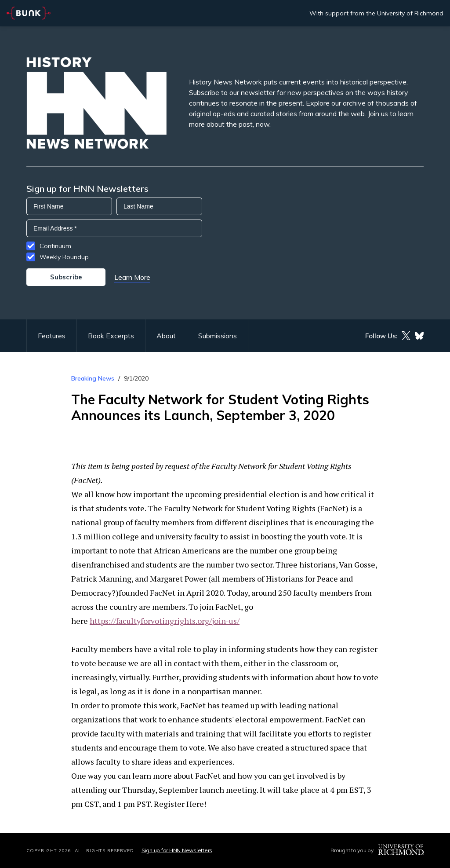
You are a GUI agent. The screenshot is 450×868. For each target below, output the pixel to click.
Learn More (132, 277)
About (166, 336)
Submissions (218, 336)
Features (52, 336)
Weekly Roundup (64, 257)
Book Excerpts (111, 336)
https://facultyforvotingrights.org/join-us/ (165, 621)
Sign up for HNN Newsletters (177, 850)
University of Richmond (410, 13)
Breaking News (93, 378)
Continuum (55, 246)
